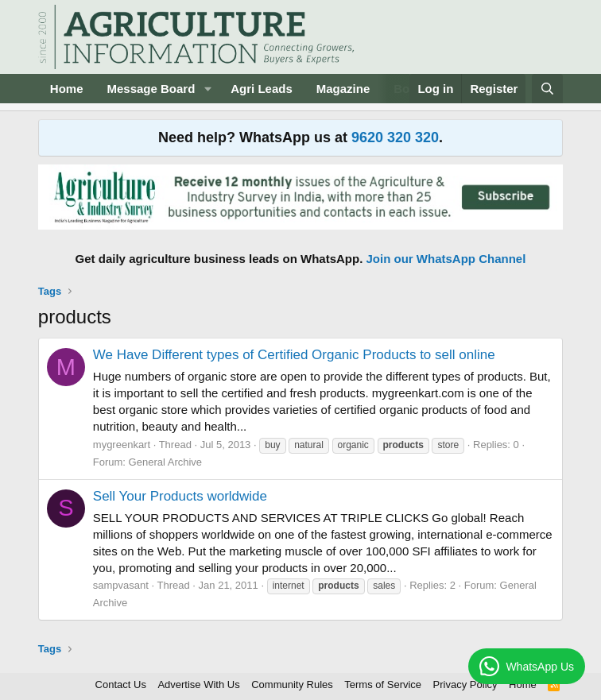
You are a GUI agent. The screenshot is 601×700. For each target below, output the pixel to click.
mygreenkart (122, 445)
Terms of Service (383, 685)
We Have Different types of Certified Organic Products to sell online (294, 355)
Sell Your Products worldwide (180, 496)
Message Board (151, 89)
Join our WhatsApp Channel (446, 259)
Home (67, 89)
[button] (207, 89)
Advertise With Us (198, 685)
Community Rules (292, 685)
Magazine (343, 89)
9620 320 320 (395, 137)
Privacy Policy (465, 685)
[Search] (547, 89)
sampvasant (121, 585)
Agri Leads (262, 89)
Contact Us (121, 685)
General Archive (166, 462)
